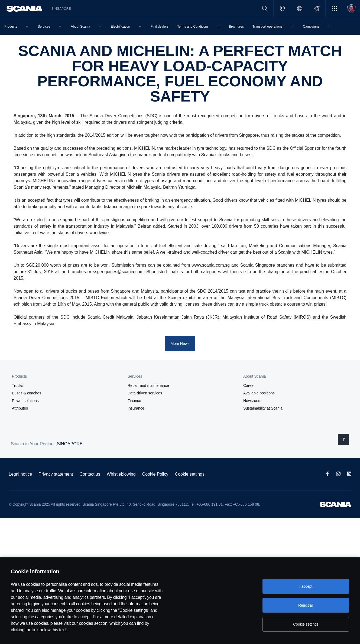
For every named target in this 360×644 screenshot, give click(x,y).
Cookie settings (190, 474)
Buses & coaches (27, 393)
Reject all (306, 605)
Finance (134, 401)
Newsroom (252, 401)
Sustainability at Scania (263, 408)
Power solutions (25, 401)
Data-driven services (145, 393)
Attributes (20, 408)
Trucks (17, 385)
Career (249, 385)
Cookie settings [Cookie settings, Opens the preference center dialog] (306, 624)
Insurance (136, 408)
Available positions (259, 393)
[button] (334, 9)
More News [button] (180, 344)
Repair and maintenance (148, 385)
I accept (306, 586)
